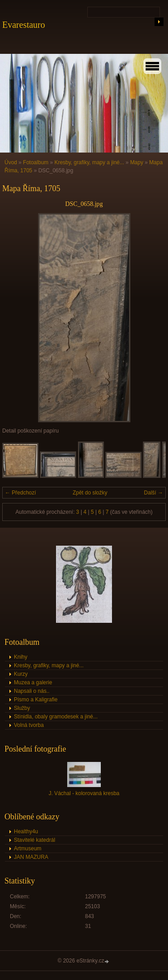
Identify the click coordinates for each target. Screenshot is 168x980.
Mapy (136, 162)
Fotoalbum (36, 162)
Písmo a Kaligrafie (36, 700)
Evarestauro (24, 25)
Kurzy (21, 674)
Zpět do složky (90, 493)
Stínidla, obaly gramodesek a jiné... (56, 717)
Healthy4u (26, 831)
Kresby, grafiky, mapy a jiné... (89, 162)
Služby (22, 708)
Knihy (21, 657)
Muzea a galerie (33, 682)
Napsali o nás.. (32, 691)
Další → (153, 493)
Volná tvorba (29, 725)
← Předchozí (20, 493)
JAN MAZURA (31, 857)
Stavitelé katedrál (34, 840)
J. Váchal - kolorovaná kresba (84, 793)
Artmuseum (28, 849)
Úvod (11, 162)
